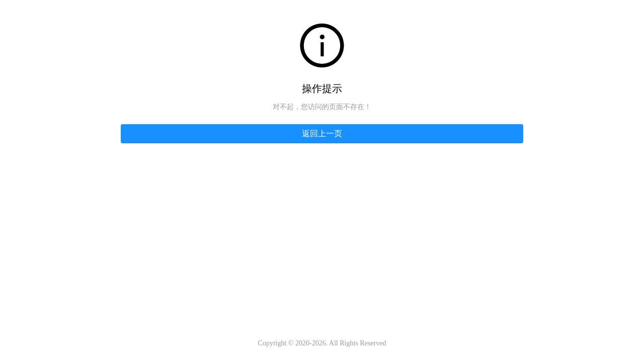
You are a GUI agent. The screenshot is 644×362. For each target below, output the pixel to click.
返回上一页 (322, 133)
